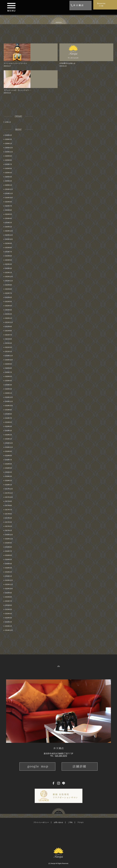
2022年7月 (9, 293)
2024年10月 (9, 198)
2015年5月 (9, 609)
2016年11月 (9, 539)
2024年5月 (9, 214)
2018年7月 (9, 460)
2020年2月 (9, 389)
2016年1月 (9, 576)
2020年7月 (9, 372)
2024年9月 (9, 202)
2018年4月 (9, 472)
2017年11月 (9, 493)
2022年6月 (9, 297)
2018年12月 (9, 443)
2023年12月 (9, 231)
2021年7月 (9, 335)
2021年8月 (9, 331)
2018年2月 (9, 481)
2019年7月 (9, 418)
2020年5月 (9, 377)
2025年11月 (9, 152)
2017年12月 (9, 489)
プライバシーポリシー (41, 822)
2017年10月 (9, 497)
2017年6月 (9, 514)
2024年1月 (9, 227)
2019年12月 (9, 397)
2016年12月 (9, 535)
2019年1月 (9, 439)
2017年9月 (9, 501)
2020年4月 (9, 381)
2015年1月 (9, 626)
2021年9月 (9, 327)
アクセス (81, 822)
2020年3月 (9, 385)
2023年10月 (9, 239)
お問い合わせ (58, 822)
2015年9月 (9, 593)
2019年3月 (9, 431)
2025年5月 (9, 169)
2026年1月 (9, 144)
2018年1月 (9, 485)
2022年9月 (9, 285)
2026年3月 (9, 139)
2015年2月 (9, 622)
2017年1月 (9, 531)
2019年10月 (9, 406)
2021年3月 (9, 347)
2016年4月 (9, 564)
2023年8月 (9, 248)
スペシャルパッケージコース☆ (15, 63)
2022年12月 (9, 277)
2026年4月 (9, 135)
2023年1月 (9, 273)
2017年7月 (9, 510)
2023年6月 (9, 256)
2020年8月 (9, 368)
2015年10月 (9, 589)
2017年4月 (9, 518)
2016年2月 (9, 572)
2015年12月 (9, 580)
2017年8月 (9, 506)
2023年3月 (9, 268)
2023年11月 (9, 235)
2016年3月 (9, 568)
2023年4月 (9, 264)
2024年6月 (9, 210)
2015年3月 (9, 618)
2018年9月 (9, 451)
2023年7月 (9, 252)
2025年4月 (9, 173)
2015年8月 (9, 597)
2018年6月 (9, 464)
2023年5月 (9, 260)
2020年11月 (9, 356)
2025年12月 (9, 148)
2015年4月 (9, 614)
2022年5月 (9, 302)
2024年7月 (9, 206)
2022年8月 (9, 289)
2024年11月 (9, 193)
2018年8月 (9, 456)
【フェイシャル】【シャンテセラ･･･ (17, 90)
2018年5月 (9, 468)
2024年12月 (9, 189)
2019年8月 (9, 414)
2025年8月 (9, 160)
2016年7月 (9, 551)
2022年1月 (9, 318)
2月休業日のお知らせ (67, 63)
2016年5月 (9, 560)
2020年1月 (9, 393)
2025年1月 (9, 185)
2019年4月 (9, 426)
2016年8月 (9, 547)
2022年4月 (9, 306)
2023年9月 (9, 243)
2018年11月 (9, 447)
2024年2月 (9, 223)
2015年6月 (9, 605)
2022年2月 (9, 314)
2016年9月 (9, 543)
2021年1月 (9, 352)
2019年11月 (9, 401)
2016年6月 (9, 555)
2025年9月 (9, 156)
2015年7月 (9, 601)
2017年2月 (9, 526)
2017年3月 (9, 522)
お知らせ (8, 122)
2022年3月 (9, 310)
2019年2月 (9, 435)
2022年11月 (9, 281)
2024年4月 (9, 218)
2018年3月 (9, 476)
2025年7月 (9, 164)
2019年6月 (9, 422)
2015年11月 (9, 584)
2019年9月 (9, 410)
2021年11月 (9, 322)
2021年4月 (9, 343)
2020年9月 (9, 364)
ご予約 (70, 822)
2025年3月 (9, 177)
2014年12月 (9, 630)
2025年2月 (9, 181)
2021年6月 (9, 339)
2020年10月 (9, 360)
